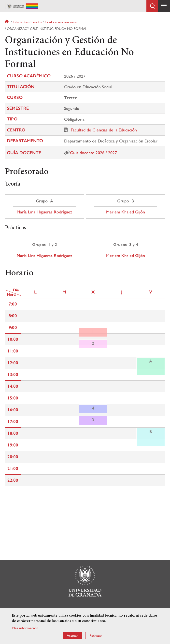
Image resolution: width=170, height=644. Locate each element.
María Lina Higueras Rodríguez (44, 212)
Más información (25, 628)
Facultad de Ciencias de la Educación (104, 130)
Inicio (7, 22)
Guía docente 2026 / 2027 (93, 153)
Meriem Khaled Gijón (126, 212)
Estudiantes (21, 22)
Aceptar (72, 635)
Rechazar (96, 635)
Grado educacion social (61, 22)
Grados (37, 22)
